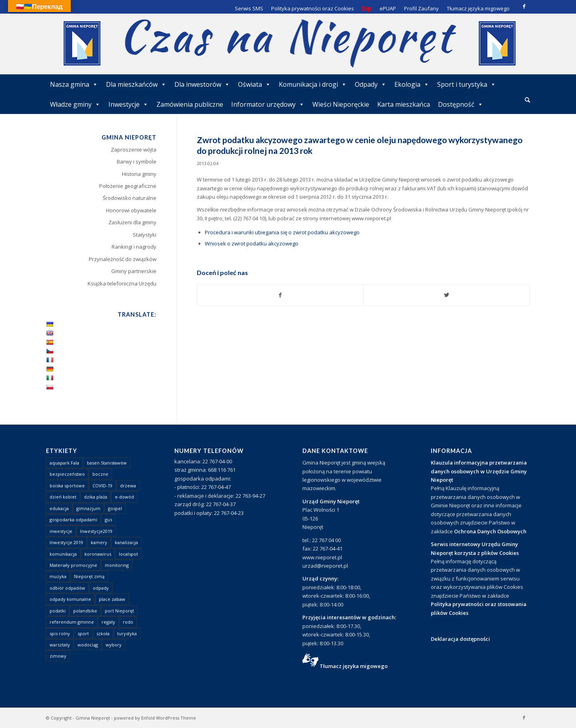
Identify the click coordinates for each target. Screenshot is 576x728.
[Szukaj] (527, 100)
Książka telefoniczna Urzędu (122, 283)
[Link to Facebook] (524, 6)
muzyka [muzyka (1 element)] (58, 576)
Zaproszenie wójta (134, 150)
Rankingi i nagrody (134, 247)
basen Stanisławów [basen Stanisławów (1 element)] (107, 463)
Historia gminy (139, 174)
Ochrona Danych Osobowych (490, 531)
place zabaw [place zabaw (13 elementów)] (112, 599)
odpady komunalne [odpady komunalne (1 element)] (70, 599)
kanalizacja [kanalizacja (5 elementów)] (126, 542)
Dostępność (461, 104)
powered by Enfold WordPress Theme (155, 718)
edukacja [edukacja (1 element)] (59, 508)
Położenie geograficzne (128, 186)
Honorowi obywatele (131, 210)
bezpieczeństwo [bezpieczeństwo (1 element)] (67, 474)
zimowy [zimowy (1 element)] (58, 656)
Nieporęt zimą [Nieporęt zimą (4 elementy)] (89, 576)
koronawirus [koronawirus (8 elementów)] (98, 554)
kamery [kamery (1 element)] (99, 542)
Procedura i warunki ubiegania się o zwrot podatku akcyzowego (282, 232)
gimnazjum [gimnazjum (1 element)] (88, 508)
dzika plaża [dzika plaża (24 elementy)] (96, 497)
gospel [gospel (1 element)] (115, 508)
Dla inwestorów (202, 84)
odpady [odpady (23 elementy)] (101, 588)
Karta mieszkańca (404, 104)
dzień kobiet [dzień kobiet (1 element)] (63, 497)
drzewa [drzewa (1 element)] (128, 486)
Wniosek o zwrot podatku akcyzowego (252, 243)
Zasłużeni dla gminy (132, 222)
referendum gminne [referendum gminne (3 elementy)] (72, 622)
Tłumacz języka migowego (354, 666)
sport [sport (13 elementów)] (83, 633)
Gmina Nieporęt (93, 718)
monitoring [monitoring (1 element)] (117, 565)
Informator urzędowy (268, 104)
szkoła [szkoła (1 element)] (103, 633)
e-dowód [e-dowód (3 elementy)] (124, 497)
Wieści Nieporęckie (341, 104)
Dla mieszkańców (136, 84)
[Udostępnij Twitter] (447, 295)
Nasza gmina (74, 84)
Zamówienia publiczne (190, 104)
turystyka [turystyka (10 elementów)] (127, 633)
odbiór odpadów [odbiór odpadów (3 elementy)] (67, 588)
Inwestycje (128, 104)
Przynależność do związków (123, 259)
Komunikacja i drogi (313, 84)
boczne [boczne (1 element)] (100, 474)
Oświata (254, 84)
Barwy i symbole (137, 162)
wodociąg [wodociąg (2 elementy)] (88, 645)
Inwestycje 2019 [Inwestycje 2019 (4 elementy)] (66, 542)
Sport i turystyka (467, 84)
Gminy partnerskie (134, 271)
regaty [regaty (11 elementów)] (108, 622)
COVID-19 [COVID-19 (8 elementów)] (102, 486)
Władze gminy (75, 104)
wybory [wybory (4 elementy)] (114, 645)
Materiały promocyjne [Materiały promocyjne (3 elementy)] (73, 565)
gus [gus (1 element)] (108, 520)
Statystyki (145, 235)
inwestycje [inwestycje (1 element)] (61, 531)
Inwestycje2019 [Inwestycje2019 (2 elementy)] (96, 531)
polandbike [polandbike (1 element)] (85, 611)
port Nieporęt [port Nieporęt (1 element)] (119, 611)
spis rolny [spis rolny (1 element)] (60, 633)
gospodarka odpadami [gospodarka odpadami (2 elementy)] (73, 520)
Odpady (371, 84)
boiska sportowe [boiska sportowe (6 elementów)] (67, 486)
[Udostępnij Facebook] (280, 295)
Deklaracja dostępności (460, 639)
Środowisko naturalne (130, 198)
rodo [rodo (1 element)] (128, 622)
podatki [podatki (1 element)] (58, 611)
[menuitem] (527, 100)
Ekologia (412, 84)
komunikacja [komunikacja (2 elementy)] (63, 554)
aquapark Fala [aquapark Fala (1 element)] (64, 463)
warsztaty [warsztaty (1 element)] (60, 645)
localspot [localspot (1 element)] (128, 554)
